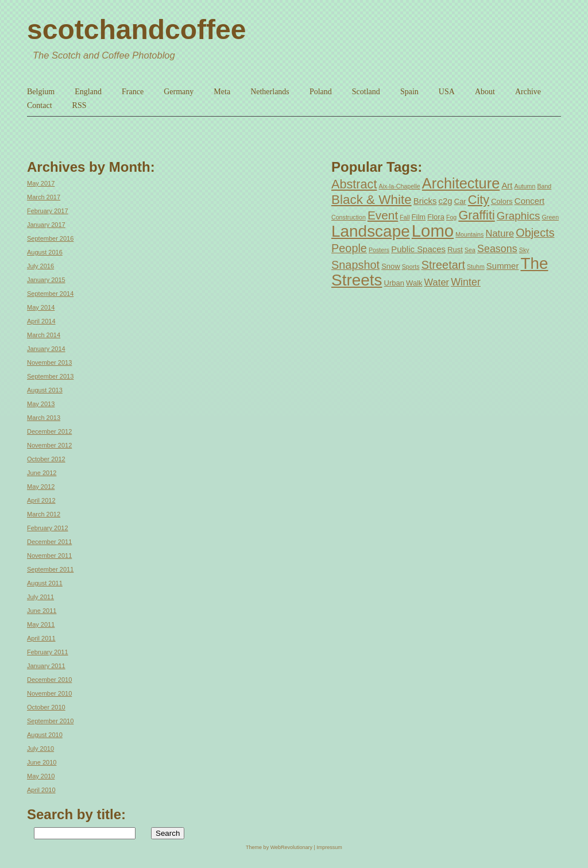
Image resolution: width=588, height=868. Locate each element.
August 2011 (45, 583)
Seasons (497, 249)
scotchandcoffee (136, 30)
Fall (405, 217)
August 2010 (45, 735)
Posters (379, 250)
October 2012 (46, 459)
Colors (502, 201)
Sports (411, 267)
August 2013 (45, 390)
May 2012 (41, 487)
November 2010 (49, 693)
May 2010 (41, 776)
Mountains (469, 234)
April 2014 (41, 321)
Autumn (525, 186)
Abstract (354, 184)
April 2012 (41, 500)
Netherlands (270, 92)
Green (551, 217)
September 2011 (50, 569)
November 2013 (49, 362)
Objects (535, 233)
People (349, 248)
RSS (80, 105)
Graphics (519, 216)
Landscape (371, 231)
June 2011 (42, 611)
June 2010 (42, 762)
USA (447, 92)
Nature (500, 234)
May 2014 (41, 307)
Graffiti (476, 215)
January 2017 (46, 225)
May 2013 (41, 404)
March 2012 (44, 514)
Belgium (41, 92)
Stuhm (476, 267)
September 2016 (50, 238)
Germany (179, 92)
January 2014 (46, 349)
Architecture (461, 183)
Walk (414, 283)
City (479, 200)
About (485, 92)
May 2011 (41, 624)
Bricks (425, 201)
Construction (349, 217)
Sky (524, 250)
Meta (222, 92)
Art (507, 185)
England (88, 92)
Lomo (433, 231)
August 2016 (45, 252)
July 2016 (40, 266)
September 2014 (50, 294)
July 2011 (40, 597)
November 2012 (49, 445)
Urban (394, 283)
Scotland (366, 92)
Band (544, 186)
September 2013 (50, 376)
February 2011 (48, 652)
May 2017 (41, 183)
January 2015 (46, 280)
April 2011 (41, 638)
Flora (436, 217)
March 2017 (44, 197)
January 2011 (46, 666)
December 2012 (49, 431)
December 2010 (49, 680)
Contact (40, 105)
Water (437, 282)
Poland (321, 92)
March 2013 (44, 418)
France (133, 92)
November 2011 (49, 555)
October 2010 (46, 707)
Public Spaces (418, 249)
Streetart (443, 265)
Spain (409, 92)
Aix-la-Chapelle (400, 186)
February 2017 (48, 211)
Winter (466, 282)
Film (419, 217)
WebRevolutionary (291, 847)
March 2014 (44, 335)
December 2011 (49, 542)
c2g (446, 201)
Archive (528, 92)
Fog (451, 217)
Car (460, 201)
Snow (391, 266)
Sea (470, 250)
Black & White (372, 200)
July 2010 (40, 749)
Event (383, 215)
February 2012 (48, 528)
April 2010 (41, 790)
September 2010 (50, 721)
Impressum (329, 847)
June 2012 (42, 473)
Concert (529, 201)
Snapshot (355, 265)
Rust (455, 250)
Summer (503, 266)
